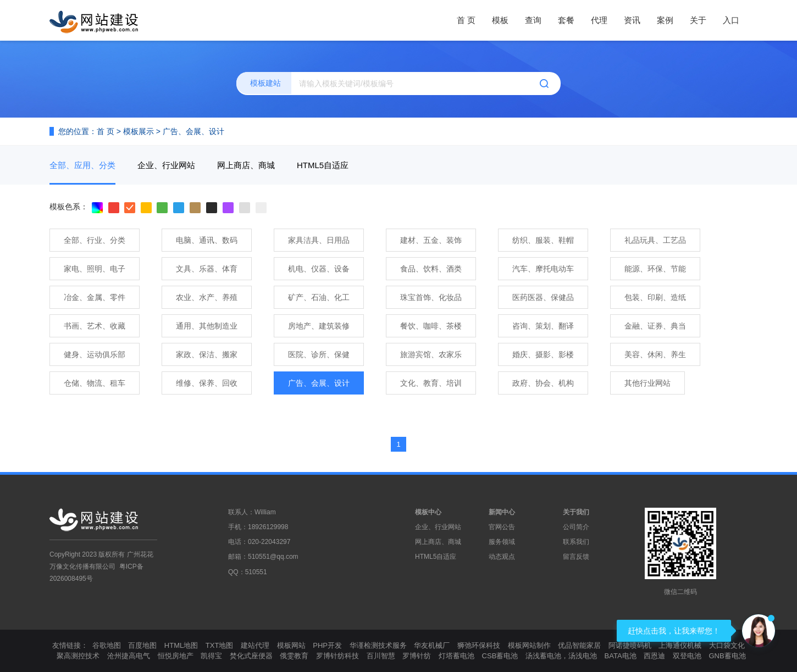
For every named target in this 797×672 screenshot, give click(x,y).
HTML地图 (181, 645)
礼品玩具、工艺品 (655, 240)
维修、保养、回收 (207, 383)
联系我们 (576, 542)
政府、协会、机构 (543, 383)
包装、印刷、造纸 (655, 297)
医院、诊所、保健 (319, 354)
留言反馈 (576, 557)
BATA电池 (621, 656)
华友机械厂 (432, 645)
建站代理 (255, 645)
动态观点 (502, 557)
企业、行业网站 (166, 165)
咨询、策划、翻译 (543, 326)
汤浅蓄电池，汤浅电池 (561, 656)
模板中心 (428, 512)
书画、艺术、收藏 (95, 326)
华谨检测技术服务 (378, 645)
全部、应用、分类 (82, 165)
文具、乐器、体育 (207, 269)
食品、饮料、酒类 (431, 269)
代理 (599, 20)
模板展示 (139, 131)
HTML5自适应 (323, 165)
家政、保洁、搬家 (207, 354)
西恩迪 (654, 656)
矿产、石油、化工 (319, 297)
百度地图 (142, 645)
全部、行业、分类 (95, 240)
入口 (731, 20)
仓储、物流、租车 (95, 383)
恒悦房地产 (176, 656)
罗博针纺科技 (337, 656)
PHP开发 (327, 645)
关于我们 (576, 512)
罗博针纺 (417, 656)
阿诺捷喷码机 (630, 645)
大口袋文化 (727, 645)
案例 (665, 20)
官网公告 (502, 527)
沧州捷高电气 (129, 656)
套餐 (566, 20)
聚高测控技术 (78, 656)
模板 (500, 20)
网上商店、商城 (246, 165)
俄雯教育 (294, 656)
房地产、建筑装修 (319, 326)
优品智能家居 (579, 645)
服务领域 (502, 542)
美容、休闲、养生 (655, 354)
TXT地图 (220, 645)
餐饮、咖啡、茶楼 (431, 326)
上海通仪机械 (680, 645)
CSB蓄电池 (500, 656)
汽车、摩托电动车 (543, 269)
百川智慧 (381, 656)
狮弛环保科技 (479, 645)
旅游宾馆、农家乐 (431, 354)
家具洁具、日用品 (319, 240)
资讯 (632, 20)
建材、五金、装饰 (431, 240)
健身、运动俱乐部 (95, 354)
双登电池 (687, 656)
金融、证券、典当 (655, 326)
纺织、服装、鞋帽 (543, 240)
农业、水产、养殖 (207, 297)
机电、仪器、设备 (319, 269)
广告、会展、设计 (193, 131)
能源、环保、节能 (655, 269)
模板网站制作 (529, 645)
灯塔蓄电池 (456, 656)
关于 (698, 20)
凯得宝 (211, 656)
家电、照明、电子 (95, 269)
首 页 (466, 20)
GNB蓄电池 (727, 656)
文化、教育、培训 (431, 383)
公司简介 (576, 527)
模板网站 (291, 645)
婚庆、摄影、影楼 (543, 354)
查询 (533, 20)
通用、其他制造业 (207, 326)
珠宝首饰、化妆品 (431, 297)
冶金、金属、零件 (95, 297)
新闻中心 (502, 512)
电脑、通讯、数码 (207, 240)
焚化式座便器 (251, 656)
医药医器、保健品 (543, 297)
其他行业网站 (647, 383)
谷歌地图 (107, 645)
